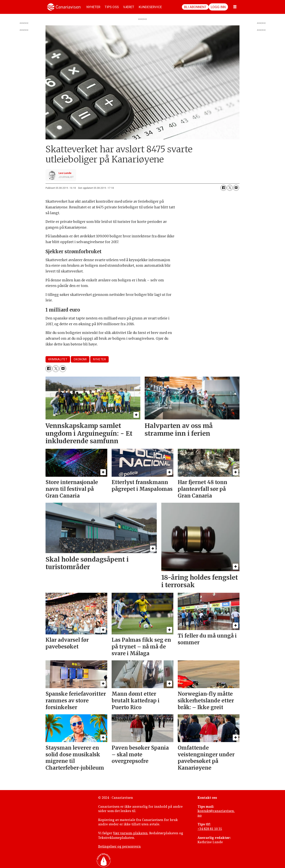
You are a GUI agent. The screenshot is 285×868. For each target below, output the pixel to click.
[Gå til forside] (64, 7)
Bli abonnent (195, 7)
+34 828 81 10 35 (210, 829)
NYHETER (93, 7)
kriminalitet (58, 359)
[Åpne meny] (235, 7)
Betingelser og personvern (119, 846)
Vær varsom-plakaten (130, 833)
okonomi (80, 359)
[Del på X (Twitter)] (230, 188)
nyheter (99, 359)
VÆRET (129, 7)
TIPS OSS (112, 7)
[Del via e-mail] (236, 188)
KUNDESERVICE (150, 7)
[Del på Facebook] (223, 188)
